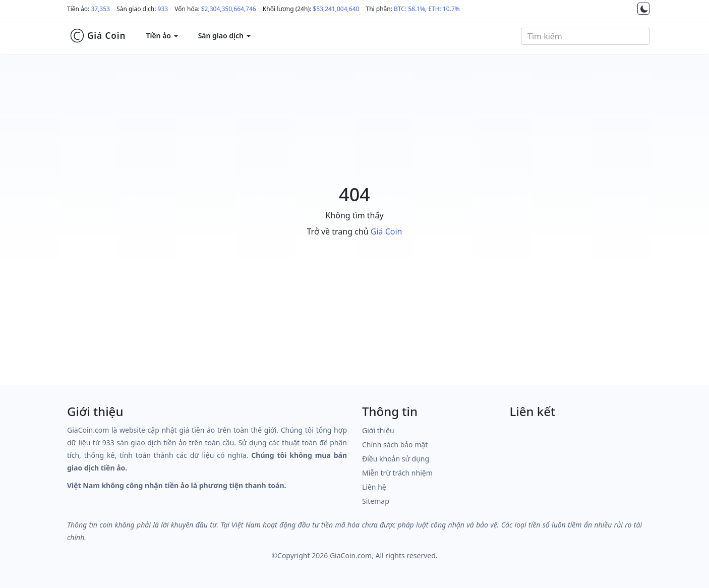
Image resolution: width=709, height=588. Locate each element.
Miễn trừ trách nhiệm (397, 473)
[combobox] (585, 36)
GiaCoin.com (351, 555)
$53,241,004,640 (336, 9)
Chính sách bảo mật (395, 445)
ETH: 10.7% (444, 9)
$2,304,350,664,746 (229, 9)
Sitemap (376, 501)
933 (163, 9)
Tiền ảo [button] (162, 36)
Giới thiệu (378, 430)
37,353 (100, 9)
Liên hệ (374, 487)
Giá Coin (98, 36)
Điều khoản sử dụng (396, 459)
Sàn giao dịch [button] (224, 36)
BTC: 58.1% (409, 9)
